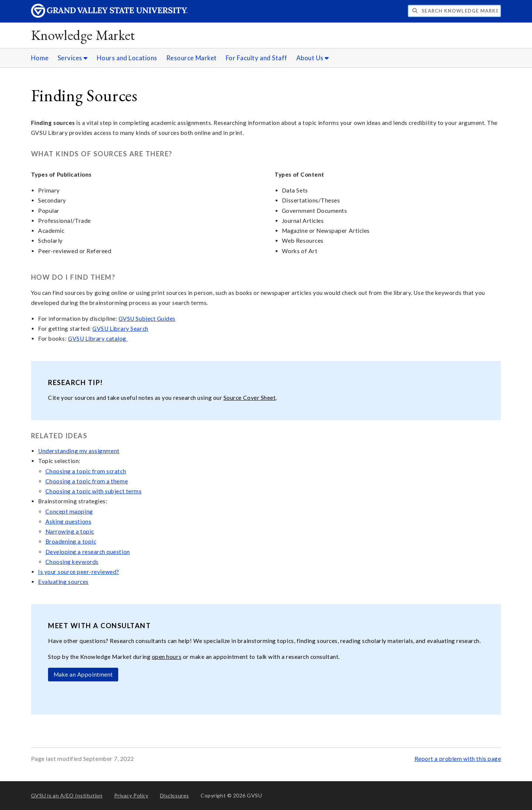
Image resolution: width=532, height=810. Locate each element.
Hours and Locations (127, 58)
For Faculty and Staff (257, 58)
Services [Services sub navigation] (73, 58)
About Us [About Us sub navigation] (313, 58)
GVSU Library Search (120, 329)
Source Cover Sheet (250, 398)
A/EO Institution (67, 795)
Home (40, 58)
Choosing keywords (72, 562)
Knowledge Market (83, 35)
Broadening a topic (71, 541)
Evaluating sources (63, 582)
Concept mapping (69, 511)
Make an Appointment (83, 674)
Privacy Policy (131, 795)
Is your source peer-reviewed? (79, 572)
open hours (167, 657)
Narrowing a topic (70, 531)
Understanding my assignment (79, 451)
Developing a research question (88, 552)
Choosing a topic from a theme (87, 481)
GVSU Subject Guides (147, 319)
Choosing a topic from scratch (86, 471)
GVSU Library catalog (98, 338)
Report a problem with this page (458, 759)
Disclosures (175, 795)
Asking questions (69, 521)
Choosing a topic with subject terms (94, 491)
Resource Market (192, 58)
